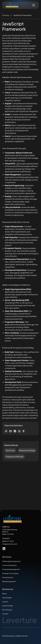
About (4, 594)
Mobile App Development (11, 561)
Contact (5, 614)
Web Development (9, 581)
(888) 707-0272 (8, 541)
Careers (5, 602)
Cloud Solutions (8, 577)
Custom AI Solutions (9, 565)
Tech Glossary (7, 610)
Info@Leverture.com (10, 544)
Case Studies (7, 598)
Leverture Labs (7, 606)
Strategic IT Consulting (10, 573)
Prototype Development (11, 569)
